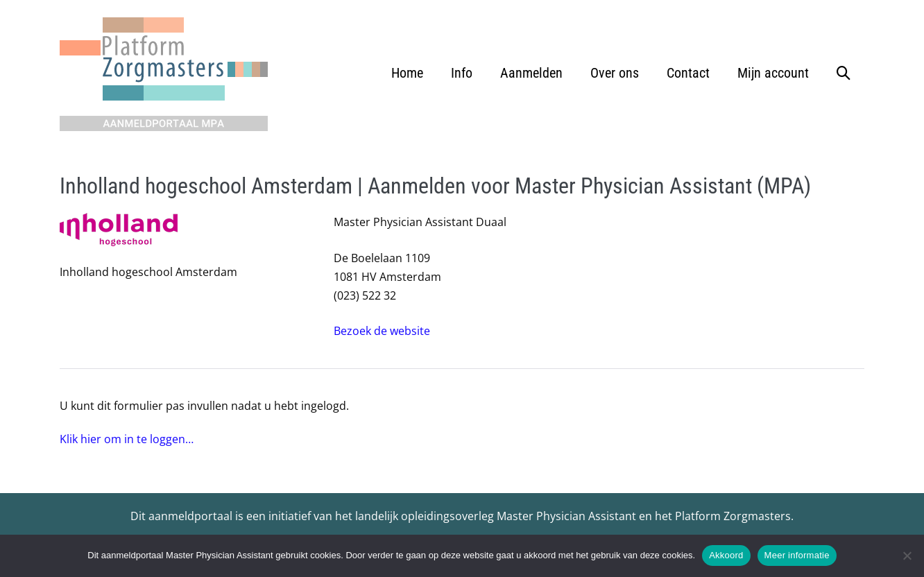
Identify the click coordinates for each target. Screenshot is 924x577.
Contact (688, 73)
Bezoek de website (382, 331)
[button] (844, 73)
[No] (907, 556)
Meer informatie (797, 555)
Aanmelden (531, 73)
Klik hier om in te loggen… (127, 439)
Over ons (615, 73)
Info (462, 73)
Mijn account (773, 73)
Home (407, 73)
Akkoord (726, 555)
